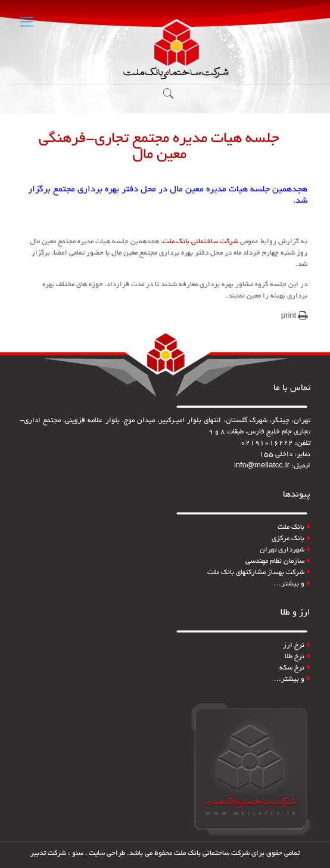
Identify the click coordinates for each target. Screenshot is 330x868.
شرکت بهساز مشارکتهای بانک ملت (259, 573)
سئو (78, 853)
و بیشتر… (292, 584)
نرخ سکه (295, 668)
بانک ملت (291, 527)
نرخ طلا (298, 657)
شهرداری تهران (285, 550)
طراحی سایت (107, 853)
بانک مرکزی (291, 539)
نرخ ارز (294, 645)
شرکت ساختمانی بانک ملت (201, 242)
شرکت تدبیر (48, 853)
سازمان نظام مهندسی (278, 561)
